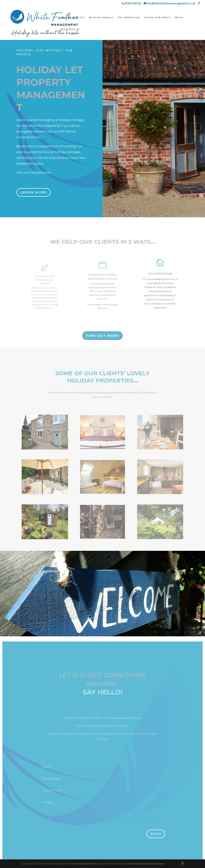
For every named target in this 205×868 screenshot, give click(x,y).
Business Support (101, 17)
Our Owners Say (129, 17)
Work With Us (70, 29)
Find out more (102, 336)
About (179, 17)
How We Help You (73, 17)
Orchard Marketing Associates (146, 864)
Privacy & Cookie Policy (84, 864)
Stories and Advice (157, 17)
